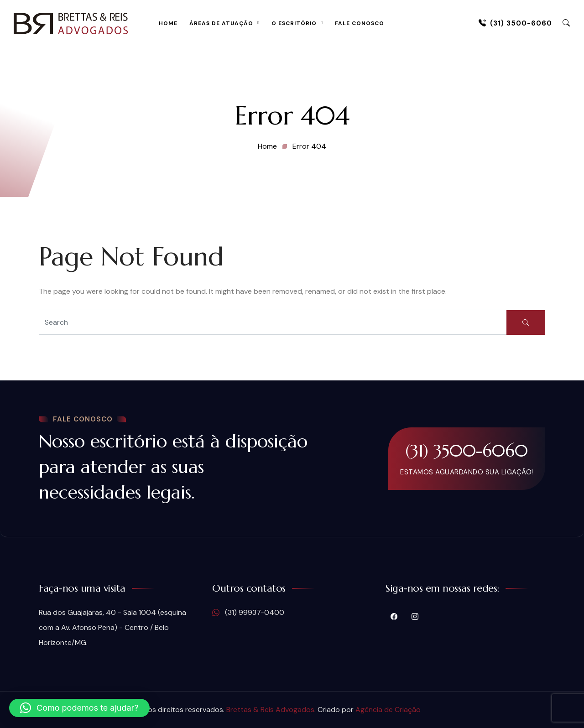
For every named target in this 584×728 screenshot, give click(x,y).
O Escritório (294, 23)
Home (168, 23)
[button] (79, 708)
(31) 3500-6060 (515, 23)
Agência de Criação (388, 710)
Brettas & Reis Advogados (270, 710)
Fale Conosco (360, 23)
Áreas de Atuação (221, 23)
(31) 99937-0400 (248, 613)
